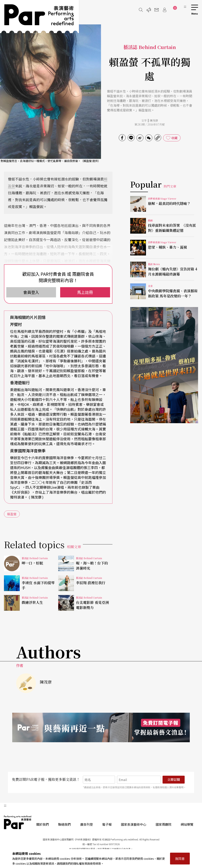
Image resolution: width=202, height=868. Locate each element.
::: (185, 6)
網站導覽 (187, 824)
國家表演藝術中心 (134, 824)
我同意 (180, 859)
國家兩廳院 (164, 824)
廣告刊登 (87, 824)
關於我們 (43, 824)
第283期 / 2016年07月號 (150, 124)
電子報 (107, 824)
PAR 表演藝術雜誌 (18, 822)
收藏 (174, 138)
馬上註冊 (85, 292)
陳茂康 (154, 120)
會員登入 (31, 292)
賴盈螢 (12, 514)
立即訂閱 (174, 780)
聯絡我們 (65, 824)
